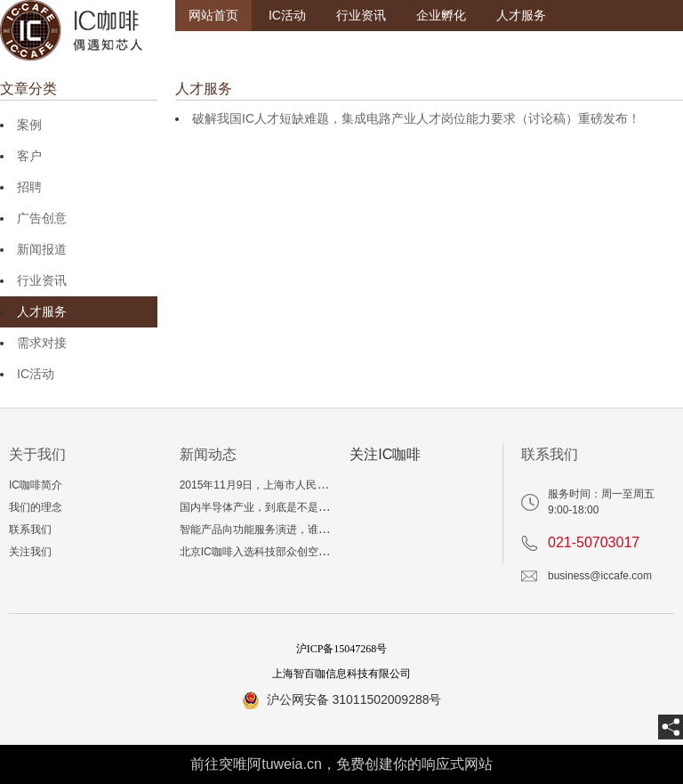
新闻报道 (42, 249)
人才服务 (521, 15)
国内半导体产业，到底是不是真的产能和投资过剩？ (302, 507)
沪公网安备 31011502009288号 (354, 699)
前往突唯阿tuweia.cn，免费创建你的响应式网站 (341, 764)
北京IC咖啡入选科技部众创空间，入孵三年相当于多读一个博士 (329, 552)
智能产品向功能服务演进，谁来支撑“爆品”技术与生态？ (311, 529)
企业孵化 (441, 15)
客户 (29, 156)
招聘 (29, 187)
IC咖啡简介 (36, 485)
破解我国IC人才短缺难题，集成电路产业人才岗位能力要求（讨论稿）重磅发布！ (416, 118)
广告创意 (42, 218)
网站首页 (213, 15)
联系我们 (30, 529)
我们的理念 (36, 507)
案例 (29, 125)
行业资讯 (361, 15)
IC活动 (287, 15)
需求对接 (42, 343)
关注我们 (30, 552)
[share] (671, 727)
